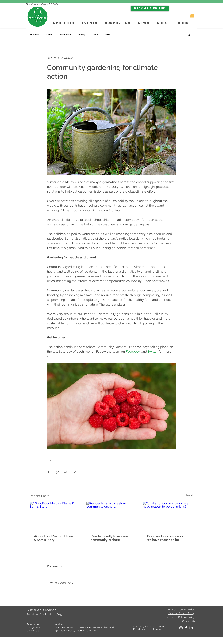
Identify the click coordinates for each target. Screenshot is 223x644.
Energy (82, 35)
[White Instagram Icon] (181, 628)
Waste (49, 35)
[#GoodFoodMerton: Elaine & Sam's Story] (55, 516)
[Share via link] (74, 472)
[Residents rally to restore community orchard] (112, 516)
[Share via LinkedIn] (66, 472)
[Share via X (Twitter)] (57, 472)
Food (95, 35)
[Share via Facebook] (49, 472)
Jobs (107, 35)
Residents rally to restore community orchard (109, 538)
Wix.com (161, 629)
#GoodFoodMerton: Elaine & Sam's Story (53, 538)
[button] (192, 15)
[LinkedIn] (191, 628)
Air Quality (65, 35)
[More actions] (174, 58)
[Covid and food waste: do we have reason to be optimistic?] (168, 516)
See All (189, 495)
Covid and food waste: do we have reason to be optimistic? (166, 538)
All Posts (34, 35)
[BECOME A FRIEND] (150, 8)
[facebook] (186, 628)
